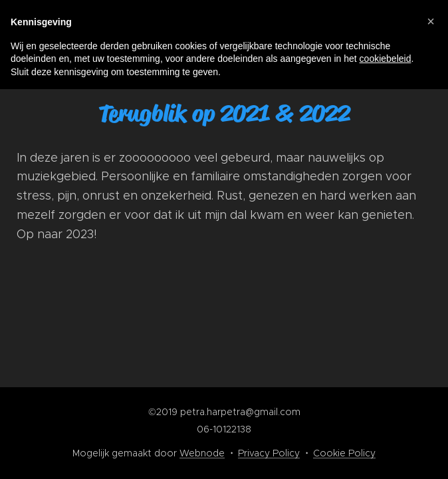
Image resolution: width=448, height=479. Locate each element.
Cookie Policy (344, 453)
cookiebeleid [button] (386, 59)
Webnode (202, 453)
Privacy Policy (269, 453)
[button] (431, 21)
